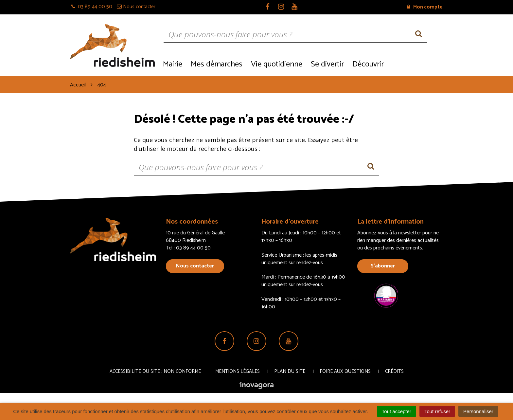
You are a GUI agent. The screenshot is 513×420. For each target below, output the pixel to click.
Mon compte (425, 7)
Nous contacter (195, 266)
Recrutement (415, 64)
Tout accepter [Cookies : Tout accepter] (397, 411)
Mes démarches (217, 64)
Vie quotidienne (277, 64)
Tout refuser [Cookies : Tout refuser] (437, 411)
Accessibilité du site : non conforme (155, 371)
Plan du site (290, 371)
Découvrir (368, 64)
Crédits (394, 371)
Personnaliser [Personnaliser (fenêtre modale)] (478, 411)
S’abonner (383, 266)
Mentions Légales (238, 371)
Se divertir (327, 64)
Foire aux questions (345, 371)
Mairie (173, 64)
